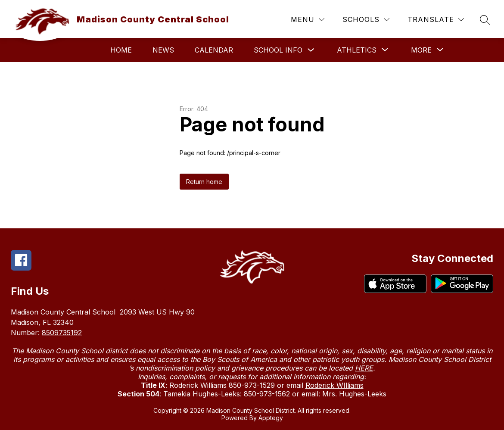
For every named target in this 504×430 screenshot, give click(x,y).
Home (121, 50)
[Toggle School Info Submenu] (311, 50)
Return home (204, 182)
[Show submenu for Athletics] (357, 50)
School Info (278, 50)
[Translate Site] (436, 20)
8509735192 (62, 333)
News (163, 50)
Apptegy (271, 418)
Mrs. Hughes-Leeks (354, 394)
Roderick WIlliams (334, 385)
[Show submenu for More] (421, 50)
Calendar (214, 50)
